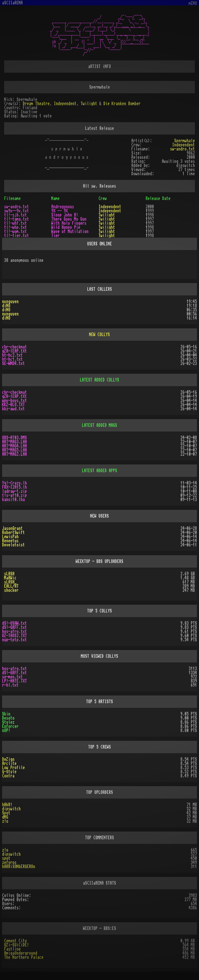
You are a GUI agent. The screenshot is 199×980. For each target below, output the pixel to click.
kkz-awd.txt (13, 409)
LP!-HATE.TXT (14, 681)
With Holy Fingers (69, 223)
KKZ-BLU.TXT (13, 405)
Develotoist (13, 545)
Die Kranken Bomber (122, 104)
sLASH (9, 574)
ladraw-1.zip (14, 491)
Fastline (12, 949)
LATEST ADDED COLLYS (99, 380)
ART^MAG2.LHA (14, 454)
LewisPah (10, 537)
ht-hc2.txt (12, 355)
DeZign (8, 759)
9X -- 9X (60, 211)
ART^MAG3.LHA (14, 442)
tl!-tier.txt (17, 236)
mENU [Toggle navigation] (193, 3)
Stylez (8, 722)
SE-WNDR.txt (13, 363)
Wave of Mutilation (70, 231)
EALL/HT (11, 586)
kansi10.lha (13, 500)
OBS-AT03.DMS (14, 438)
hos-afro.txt (14, 632)
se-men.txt (12, 677)
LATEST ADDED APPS (99, 471)
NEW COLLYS (99, 335)
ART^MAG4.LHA (14, 446)
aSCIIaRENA (12, 3)
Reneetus (10, 541)
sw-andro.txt (182, 149)
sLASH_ (10, 582)
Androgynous (63, 207)
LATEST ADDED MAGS (99, 425)
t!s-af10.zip (14, 495)
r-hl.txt (10, 685)
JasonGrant (12, 528)
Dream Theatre (36, 104)
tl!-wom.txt (16, 231)
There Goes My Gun (69, 219)
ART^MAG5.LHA (14, 450)
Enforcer (10, 726)
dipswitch (11, 809)
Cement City (16, 941)
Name (56, 198)
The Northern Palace (24, 957)
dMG (5, 817)
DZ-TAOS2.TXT (14, 636)
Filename (12, 198)
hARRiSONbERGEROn (19, 867)
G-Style (9, 772)
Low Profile (13, 768)
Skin (6, 714)
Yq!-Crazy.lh (14, 483)
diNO (6, 306)
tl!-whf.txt (16, 223)
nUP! (6, 730)
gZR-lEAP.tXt (14, 351)
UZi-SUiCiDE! (17, 945)
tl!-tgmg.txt (17, 219)
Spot (6, 813)
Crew (103, 198)
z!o (5, 821)
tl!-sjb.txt (16, 215)
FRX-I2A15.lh (14, 487)
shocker (11, 590)
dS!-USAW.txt (14, 623)
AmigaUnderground (21, 953)
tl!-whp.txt (16, 227)
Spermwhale (185, 141)
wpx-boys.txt (14, 401)
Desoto (8, 718)
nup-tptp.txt (14, 640)
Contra (8, 776)
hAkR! (7, 805)
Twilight (89, 104)
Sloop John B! (65, 215)
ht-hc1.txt (12, 359)
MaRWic (10, 578)
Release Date (158, 198)
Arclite (9, 763)
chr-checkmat (14, 347)
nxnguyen (10, 302)
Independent (65, 104)
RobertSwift (13, 533)
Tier (56, 236)
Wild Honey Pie (66, 227)
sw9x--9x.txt (17, 211)
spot (6, 858)
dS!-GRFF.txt (14, 627)
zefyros (9, 862)
